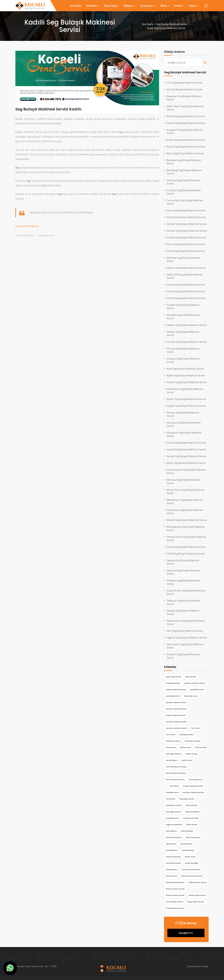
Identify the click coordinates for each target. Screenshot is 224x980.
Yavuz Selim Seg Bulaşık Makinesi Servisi (185, 646)
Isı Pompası (148, 6)
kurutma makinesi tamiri (176, 722)
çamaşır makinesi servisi (195, 683)
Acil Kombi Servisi (173, 863)
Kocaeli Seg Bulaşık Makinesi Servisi (186, 449)
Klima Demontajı (193, 837)
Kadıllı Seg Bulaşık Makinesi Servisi (186, 375)
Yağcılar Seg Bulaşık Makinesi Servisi (187, 637)
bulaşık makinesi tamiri (25, 235)
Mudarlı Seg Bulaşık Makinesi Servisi (187, 520)
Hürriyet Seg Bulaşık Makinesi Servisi (183, 350)
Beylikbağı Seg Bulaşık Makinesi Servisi (184, 172)
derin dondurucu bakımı (176, 773)
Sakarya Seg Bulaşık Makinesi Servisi (183, 562)
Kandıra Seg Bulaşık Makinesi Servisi (187, 382)
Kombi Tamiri (190, 857)
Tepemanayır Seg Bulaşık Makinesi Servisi (186, 622)
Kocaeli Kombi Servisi (27, 226)
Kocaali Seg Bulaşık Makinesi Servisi (186, 443)
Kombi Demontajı (173, 857)
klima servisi (190, 677)
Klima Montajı (187, 831)
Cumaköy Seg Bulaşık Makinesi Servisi (184, 192)
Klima (165, 6)
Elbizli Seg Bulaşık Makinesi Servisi (186, 251)
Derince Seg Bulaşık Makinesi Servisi (187, 224)
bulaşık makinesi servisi (46, 235)
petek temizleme (193, 812)
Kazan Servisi (171, 876)
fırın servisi (171, 734)
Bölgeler (129, 6)
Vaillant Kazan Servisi (198, 882)
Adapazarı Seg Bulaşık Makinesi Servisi (184, 98)
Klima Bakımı (171, 831)
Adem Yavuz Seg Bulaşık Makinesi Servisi (185, 108)
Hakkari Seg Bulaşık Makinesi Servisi (187, 325)
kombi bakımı (172, 760)
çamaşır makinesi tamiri (176, 702)
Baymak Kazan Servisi (175, 882)
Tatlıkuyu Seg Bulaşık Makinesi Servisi (183, 602)
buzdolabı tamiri (197, 689)
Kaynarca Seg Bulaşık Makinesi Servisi (184, 424)
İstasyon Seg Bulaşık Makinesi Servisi (183, 360)
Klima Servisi (192, 824)
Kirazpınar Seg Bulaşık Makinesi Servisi (184, 434)
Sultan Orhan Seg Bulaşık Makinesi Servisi (186, 592)
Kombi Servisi (186, 844)
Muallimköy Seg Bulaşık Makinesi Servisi (185, 512)
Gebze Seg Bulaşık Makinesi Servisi (186, 285)
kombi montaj (191, 754)
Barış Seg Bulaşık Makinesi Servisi (185, 153)
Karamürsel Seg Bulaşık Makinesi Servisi (185, 391)
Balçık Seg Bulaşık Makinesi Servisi (186, 147)
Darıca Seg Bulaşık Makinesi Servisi (186, 210)
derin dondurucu (196, 779)
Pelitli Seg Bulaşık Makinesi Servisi (186, 554)
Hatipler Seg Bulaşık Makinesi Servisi (183, 333)
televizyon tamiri (187, 734)
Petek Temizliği (191, 863)
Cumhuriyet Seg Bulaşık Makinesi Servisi (185, 202)
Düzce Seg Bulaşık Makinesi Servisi (186, 244)
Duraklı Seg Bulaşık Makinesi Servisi (186, 237)
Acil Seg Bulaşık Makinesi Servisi (184, 89)
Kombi (179, 6)
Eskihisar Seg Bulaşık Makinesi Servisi (183, 259)
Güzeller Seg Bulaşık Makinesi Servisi (183, 306)
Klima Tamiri (171, 844)
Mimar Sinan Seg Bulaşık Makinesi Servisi (185, 491)
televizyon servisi (173, 741)
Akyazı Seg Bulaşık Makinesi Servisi (186, 123)
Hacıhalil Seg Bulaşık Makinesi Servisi (183, 317)
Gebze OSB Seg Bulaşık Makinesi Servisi (185, 276)
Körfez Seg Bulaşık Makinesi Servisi (186, 463)
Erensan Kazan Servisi (175, 895)
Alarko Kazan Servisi (197, 895)
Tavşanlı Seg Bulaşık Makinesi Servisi (183, 612)
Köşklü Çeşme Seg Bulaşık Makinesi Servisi (186, 471)
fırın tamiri (196, 728)
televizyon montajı (192, 741)
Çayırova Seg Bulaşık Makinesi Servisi (183, 182)
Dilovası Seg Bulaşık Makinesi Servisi (187, 231)
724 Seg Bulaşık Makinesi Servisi (185, 83)
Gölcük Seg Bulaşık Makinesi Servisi (186, 298)
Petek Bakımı (171, 869)
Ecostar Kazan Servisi (175, 908)
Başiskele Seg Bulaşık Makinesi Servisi (184, 162)
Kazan (194, 6)
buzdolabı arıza (191, 696)
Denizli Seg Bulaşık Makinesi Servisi (186, 217)
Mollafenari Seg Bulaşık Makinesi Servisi (185, 501)
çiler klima (174, 786)
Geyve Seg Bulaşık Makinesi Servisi (186, 291)
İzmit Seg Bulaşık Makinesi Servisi (185, 369)
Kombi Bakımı (172, 850)
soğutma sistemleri (174, 824)
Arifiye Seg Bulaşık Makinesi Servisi (186, 140)
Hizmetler (93, 6)
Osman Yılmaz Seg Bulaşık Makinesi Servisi (186, 538)
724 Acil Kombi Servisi (191, 869)
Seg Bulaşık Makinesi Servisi (172, 24)
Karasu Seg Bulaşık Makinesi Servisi (186, 399)
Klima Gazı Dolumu (174, 837)
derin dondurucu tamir (175, 779)
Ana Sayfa (75, 6)
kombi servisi (187, 760)
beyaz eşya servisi (173, 677)
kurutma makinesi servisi (177, 728)
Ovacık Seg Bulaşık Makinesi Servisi (186, 547)
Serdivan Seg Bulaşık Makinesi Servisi (183, 582)
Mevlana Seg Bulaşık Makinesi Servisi (183, 481)
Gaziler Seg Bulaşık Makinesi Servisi (186, 268)
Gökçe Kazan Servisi (196, 902)
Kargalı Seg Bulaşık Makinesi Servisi (186, 406)
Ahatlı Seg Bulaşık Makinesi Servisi (186, 116)
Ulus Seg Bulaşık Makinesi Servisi (185, 631)
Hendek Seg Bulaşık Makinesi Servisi (187, 342)
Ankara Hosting (201, 966)
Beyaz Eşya (111, 6)
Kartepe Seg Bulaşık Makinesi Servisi (183, 414)
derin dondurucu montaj (176, 767)
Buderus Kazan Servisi (175, 889)
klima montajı (201, 747)
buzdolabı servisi (173, 683)
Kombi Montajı (188, 850)
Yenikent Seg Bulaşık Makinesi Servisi (183, 656)
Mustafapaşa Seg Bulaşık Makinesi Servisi (186, 528)
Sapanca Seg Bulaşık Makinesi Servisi (183, 572)
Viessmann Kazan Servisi (192, 876)
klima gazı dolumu (174, 754)
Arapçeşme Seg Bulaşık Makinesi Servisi (185, 131)
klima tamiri (171, 747)
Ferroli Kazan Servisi (174, 902)
